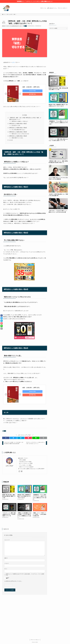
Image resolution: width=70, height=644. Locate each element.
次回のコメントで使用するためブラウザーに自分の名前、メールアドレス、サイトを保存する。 (25, 575)
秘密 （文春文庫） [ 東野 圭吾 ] (31, 87)
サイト (6, 569)
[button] (6, 438)
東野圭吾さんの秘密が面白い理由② (18, 128)
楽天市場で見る (32, 94)
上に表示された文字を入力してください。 (13, 581)
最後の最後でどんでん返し (18, 138)
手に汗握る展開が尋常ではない (19, 130)
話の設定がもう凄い (16, 125)
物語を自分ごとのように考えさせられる (20, 134)
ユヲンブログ (9, 466)
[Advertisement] (58, 41)
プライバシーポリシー (35, 640)
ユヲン (14, 62)
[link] (19, 471)
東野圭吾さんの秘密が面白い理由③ (18, 132)
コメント (7, 540)
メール (6, 563)
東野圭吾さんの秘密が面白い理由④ (18, 136)
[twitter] (22, 471)
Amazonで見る (32, 91)
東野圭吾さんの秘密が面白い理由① (18, 124)
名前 (6, 558)
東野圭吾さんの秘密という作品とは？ (20, 121)
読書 (26, 26)
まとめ (11, 140)
